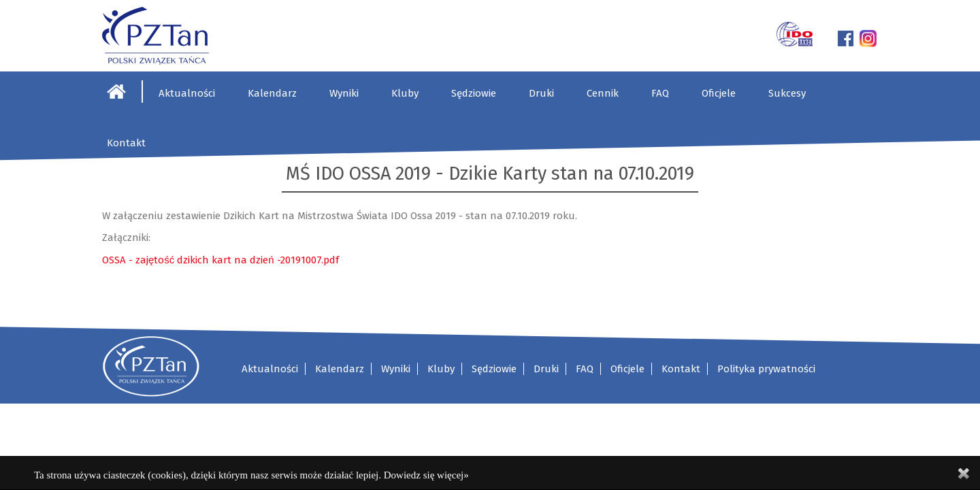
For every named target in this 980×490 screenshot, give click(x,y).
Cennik (603, 93)
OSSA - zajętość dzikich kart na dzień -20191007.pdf (220, 260)
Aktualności (187, 93)
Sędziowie (474, 93)
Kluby (405, 93)
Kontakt (126, 143)
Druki (541, 93)
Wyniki (344, 93)
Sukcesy (787, 93)
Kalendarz (272, 93)
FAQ (660, 93)
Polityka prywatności (766, 369)
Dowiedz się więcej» (426, 475)
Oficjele (719, 93)
